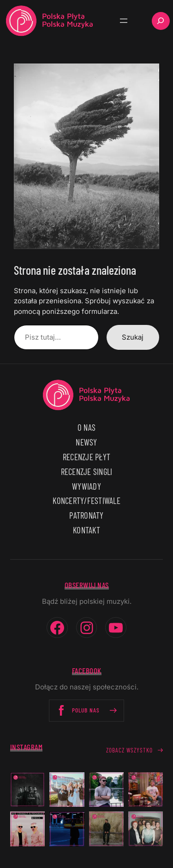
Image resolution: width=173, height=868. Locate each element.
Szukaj (133, 337)
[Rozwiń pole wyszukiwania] (161, 21)
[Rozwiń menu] (124, 21)
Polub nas (86, 710)
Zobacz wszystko (129, 750)
